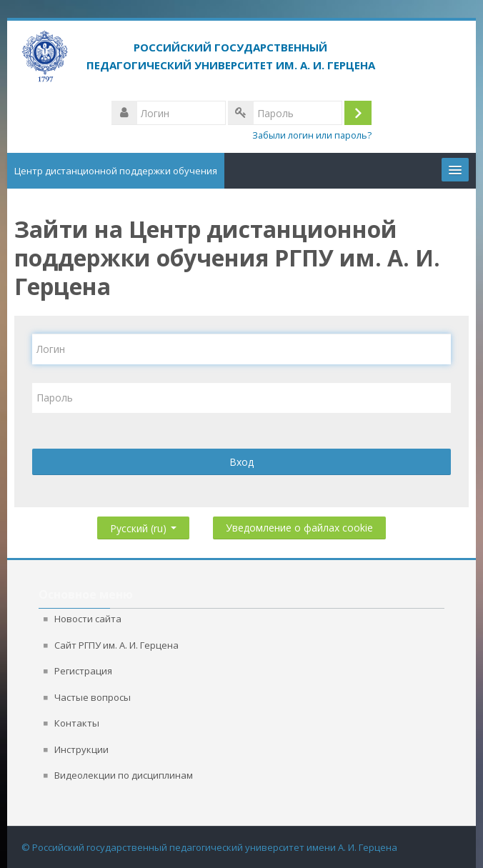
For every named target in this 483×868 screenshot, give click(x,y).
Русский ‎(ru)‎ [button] (143, 525)
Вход (241, 462)
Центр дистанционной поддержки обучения (116, 171)
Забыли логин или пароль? (312, 135)
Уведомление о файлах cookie (299, 528)
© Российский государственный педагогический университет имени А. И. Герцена (209, 847)
